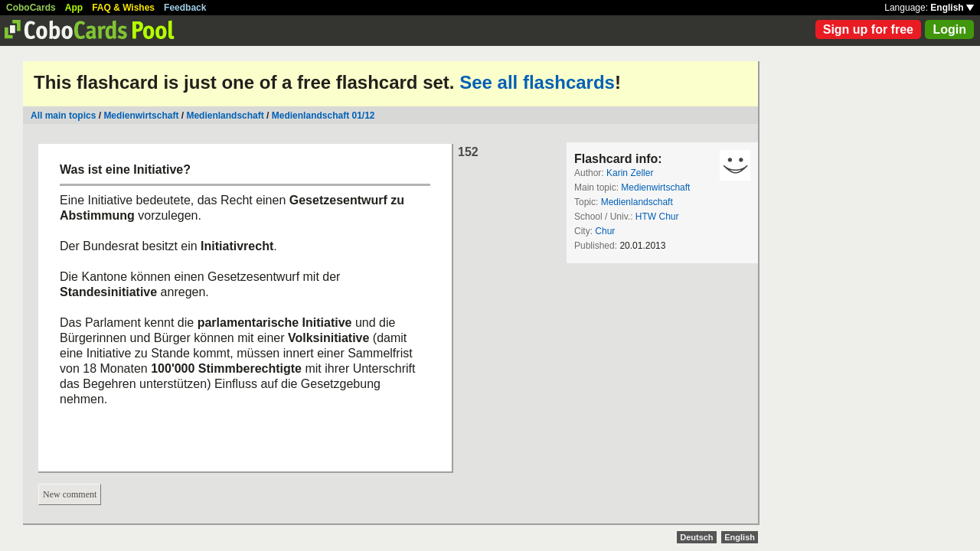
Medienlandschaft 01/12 (323, 116)
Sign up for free (868, 29)
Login (949, 29)
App (74, 8)
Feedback (185, 8)
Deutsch (696, 537)
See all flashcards (537, 82)
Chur (605, 231)
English (952, 8)
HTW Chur (657, 217)
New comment (70, 494)
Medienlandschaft (225, 116)
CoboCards (31, 8)
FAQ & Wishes (123, 8)
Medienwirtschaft (141, 116)
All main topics (63, 116)
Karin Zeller (630, 173)
